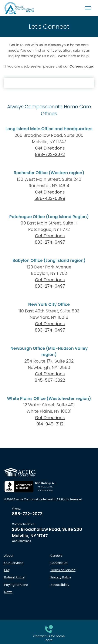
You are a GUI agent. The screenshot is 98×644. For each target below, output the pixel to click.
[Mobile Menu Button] (88, 8)
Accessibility (60, 585)
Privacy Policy (61, 577)
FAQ (7, 570)
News (8, 592)
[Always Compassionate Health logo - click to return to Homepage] (19, 8)
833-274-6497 (49, 242)
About (9, 556)
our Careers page (78, 66)
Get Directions (50, 148)
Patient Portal (14, 577)
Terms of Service (63, 570)
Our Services (14, 563)
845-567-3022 (49, 380)
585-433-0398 (49, 198)
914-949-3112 (49, 424)
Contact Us (59, 563)
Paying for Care (16, 585)
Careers (56, 556)
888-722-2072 (49, 154)
